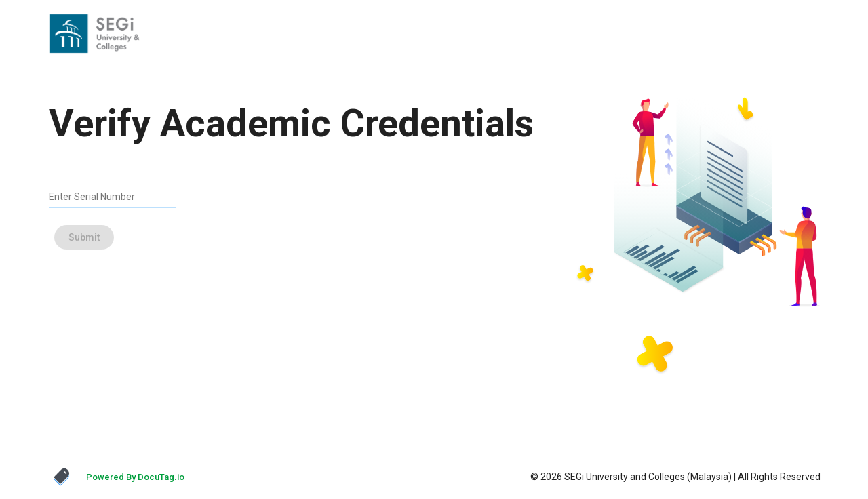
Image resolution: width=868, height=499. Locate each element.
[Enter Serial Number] (103, 197)
